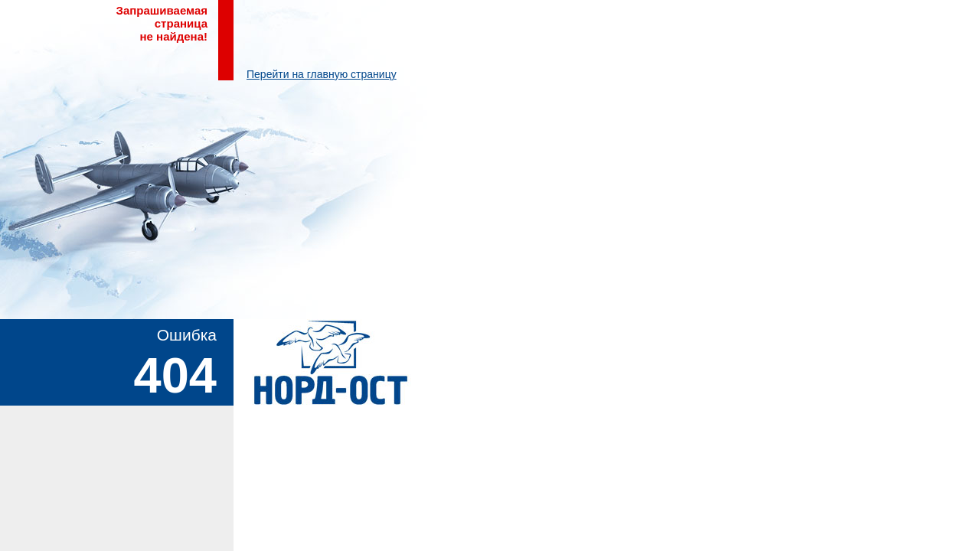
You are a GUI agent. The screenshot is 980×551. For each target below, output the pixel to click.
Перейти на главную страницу (322, 74)
